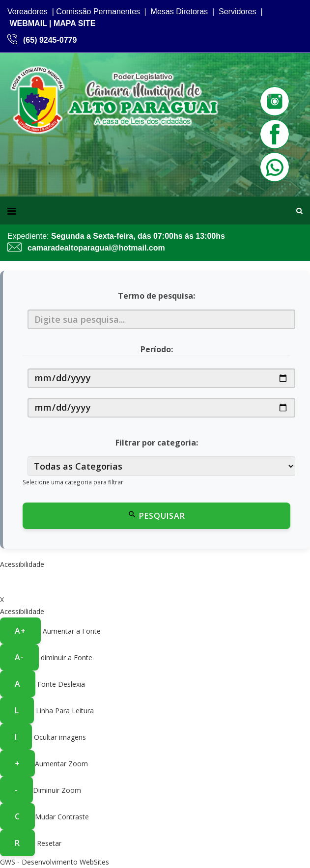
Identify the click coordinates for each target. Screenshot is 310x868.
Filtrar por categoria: (157, 443)
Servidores (237, 12)
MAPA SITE (74, 23)
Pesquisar (156, 516)
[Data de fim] (161, 408)
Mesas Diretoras (179, 12)
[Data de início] (161, 378)
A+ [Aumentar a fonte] (20, 631)
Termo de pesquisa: (156, 296)
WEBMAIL (28, 23)
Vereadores (28, 12)
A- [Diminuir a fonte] (19, 657)
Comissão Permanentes (98, 12)
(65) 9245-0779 (50, 40)
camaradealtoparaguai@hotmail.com (96, 248)
